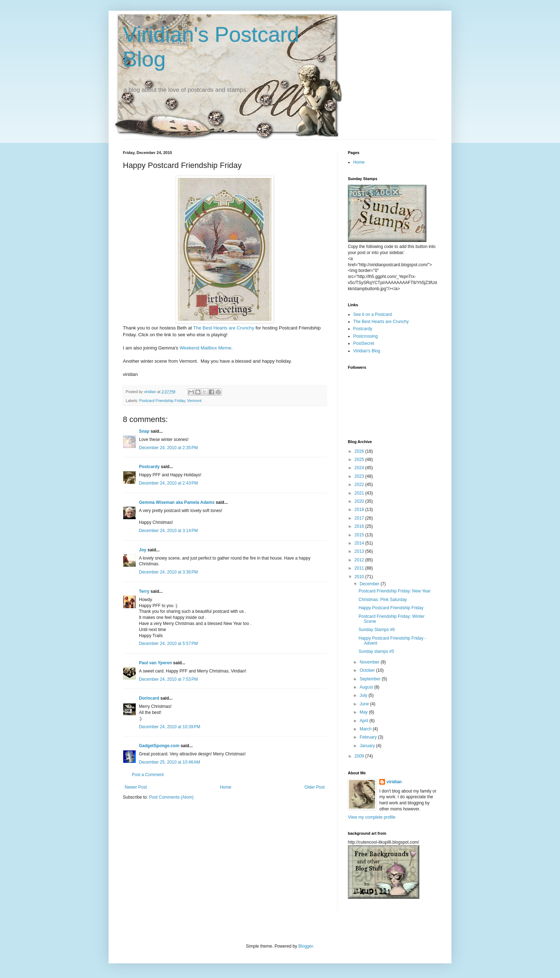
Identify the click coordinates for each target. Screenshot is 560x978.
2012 (360, 560)
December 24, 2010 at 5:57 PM (168, 644)
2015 (360, 535)
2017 (360, 518)
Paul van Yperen (156, 663)
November (370, 662)
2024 (360, 468)
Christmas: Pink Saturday (383, 600)
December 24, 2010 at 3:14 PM (168, 531)
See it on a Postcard (372, 314)
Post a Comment (148, 775)
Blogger (306, 946)
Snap (144, 431)
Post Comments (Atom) (171, 797)
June (365, 704)
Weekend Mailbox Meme (206, 348)
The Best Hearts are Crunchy (224, 328)
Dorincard (149, 698)
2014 (360, 543)
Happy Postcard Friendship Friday (391, 608)
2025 (360, 460)
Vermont (194, 401)
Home (226, 787)
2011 (360, 568)
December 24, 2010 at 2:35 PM (168, 448)
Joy (143, 550)
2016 (360, 526)
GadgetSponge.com (159, 746)
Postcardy (149, 467)
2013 (360, 551)
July (364, 695)
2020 (360, 501)
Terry (144, 591)
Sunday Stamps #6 (377, 630)
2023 (360, 476)
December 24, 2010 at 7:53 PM (168, 679)
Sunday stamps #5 (376, 651)
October (368, 670)
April (364, 721)
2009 (360, 756)
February (369, 737)
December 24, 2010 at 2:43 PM (168, 483)
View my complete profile (372, 817)
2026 (360, 451)
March (366, 729)
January (368, 746)
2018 (360, 510)
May (364, 712)
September (371, 679)
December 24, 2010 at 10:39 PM (170, 727)
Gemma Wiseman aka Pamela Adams (177, 502)
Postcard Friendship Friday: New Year (394, 591)
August (367, 687)
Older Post (314, 787)
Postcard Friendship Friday (162, 401)
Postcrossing (366, 336)
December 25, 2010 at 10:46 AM (169, 762)
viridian (394, 782)
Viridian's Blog (367, 351)
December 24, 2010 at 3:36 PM (168, 572)
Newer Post (136, 787)
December (370, 584)
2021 (360, 493)
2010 (360, 577)
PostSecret (364, 343)
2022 (360, 485)
